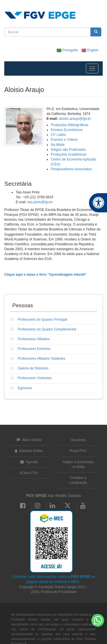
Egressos (25, 388)
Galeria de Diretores (33, 368)
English (90, 50)
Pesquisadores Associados (71, 169)
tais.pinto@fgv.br (40, 202)
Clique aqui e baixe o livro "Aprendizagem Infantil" (45, 275)
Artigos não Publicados (68, 150)
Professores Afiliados (34, 339)
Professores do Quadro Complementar (47, 329)
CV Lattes (58, 135)
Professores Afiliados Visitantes (42, 359)
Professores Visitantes (35, 378)
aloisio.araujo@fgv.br (75, 119)
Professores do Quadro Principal (42, 320)
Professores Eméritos (34, 349)
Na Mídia (58, 145)
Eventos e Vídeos (64, 140)
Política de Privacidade (59, 592)
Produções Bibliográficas (70, 125)
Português (68, 50)
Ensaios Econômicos (67, 130)
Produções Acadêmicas (69, 154)
